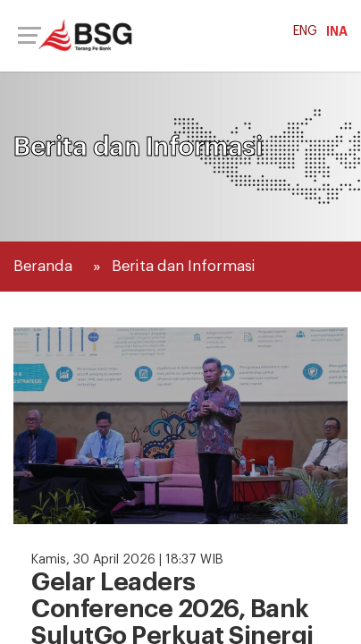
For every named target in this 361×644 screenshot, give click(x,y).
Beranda (43, 266)
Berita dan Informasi (184, 266)
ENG (305, 31)
